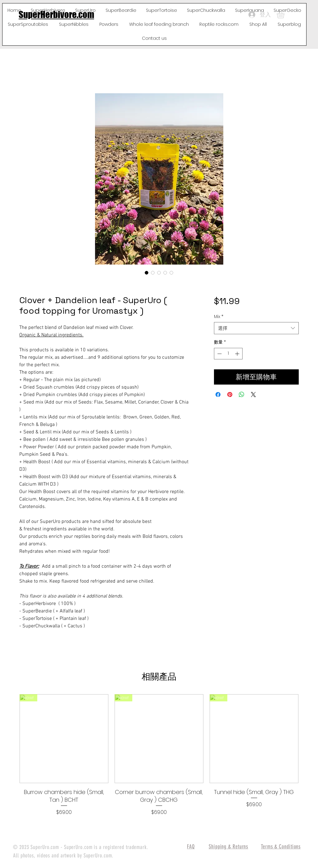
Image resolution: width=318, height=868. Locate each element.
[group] (159, 755)
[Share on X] (253, 395)
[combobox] (256, 328)
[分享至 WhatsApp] (242, 395)
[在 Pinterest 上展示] (230, 395)
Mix (219, 317)
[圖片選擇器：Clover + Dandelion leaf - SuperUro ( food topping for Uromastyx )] (147, 273)
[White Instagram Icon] (303, 450)
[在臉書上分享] (218, 395)
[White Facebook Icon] (303, 419)
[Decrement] (219, 354)
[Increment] (238, 354)
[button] (285, 14)
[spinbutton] (228, 354)
